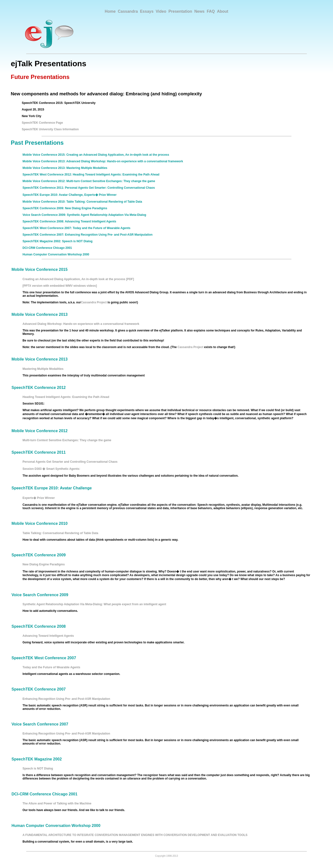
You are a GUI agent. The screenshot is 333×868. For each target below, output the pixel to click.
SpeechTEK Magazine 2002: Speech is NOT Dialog (57, 241)
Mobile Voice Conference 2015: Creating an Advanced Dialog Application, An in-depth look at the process (96, 155)
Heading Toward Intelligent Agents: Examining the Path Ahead (66, 397)
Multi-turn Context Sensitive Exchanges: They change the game (67, 440)
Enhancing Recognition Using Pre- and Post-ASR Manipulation (66, 699)
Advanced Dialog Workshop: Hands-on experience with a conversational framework (81, 324)
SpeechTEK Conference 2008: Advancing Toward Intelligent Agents (69, 221)
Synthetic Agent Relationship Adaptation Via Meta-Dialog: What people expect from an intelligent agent (94, 604)
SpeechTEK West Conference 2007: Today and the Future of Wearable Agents (76, 228)
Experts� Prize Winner (39, 498)
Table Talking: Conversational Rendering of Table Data (60, 533)
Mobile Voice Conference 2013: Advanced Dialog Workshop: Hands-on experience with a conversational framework (103, 161)
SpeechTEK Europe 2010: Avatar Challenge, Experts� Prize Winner (69, 195)
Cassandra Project (94, 302)
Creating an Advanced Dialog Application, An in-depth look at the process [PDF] (78, 279)
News (199, 11)
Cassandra (128, 11)
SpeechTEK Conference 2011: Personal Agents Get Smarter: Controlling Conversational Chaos (89, 188)
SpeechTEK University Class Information (50, 129)
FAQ (211, 11)
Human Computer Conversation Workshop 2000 (56, 254)
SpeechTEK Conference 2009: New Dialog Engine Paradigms (65, 208)
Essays (147, 11)
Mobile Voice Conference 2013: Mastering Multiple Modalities (65, 168)
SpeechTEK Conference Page (42, 123)
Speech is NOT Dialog (38, 769)
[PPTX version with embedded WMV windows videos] (60, 286)
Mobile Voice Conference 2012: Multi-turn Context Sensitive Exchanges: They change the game (89, 181)
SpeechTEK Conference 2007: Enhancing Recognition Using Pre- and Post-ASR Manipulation (87, 235)
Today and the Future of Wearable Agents (51, 667)
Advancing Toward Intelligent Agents (48, 636)
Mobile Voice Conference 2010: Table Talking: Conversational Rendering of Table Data (82, 202)
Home (110, 11)
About (223, 11)
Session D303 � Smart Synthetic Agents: (51, 469)
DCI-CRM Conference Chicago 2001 (47, 248)
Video (161, 11)
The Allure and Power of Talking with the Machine (57, 803)
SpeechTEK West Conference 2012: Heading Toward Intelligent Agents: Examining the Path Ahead (91, 175)
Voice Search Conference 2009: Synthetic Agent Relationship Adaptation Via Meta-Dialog (84, 215)
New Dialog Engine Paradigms (44, 564)
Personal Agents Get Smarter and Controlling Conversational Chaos (70, 462)
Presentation (180, 11)
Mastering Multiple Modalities (43, 369)
